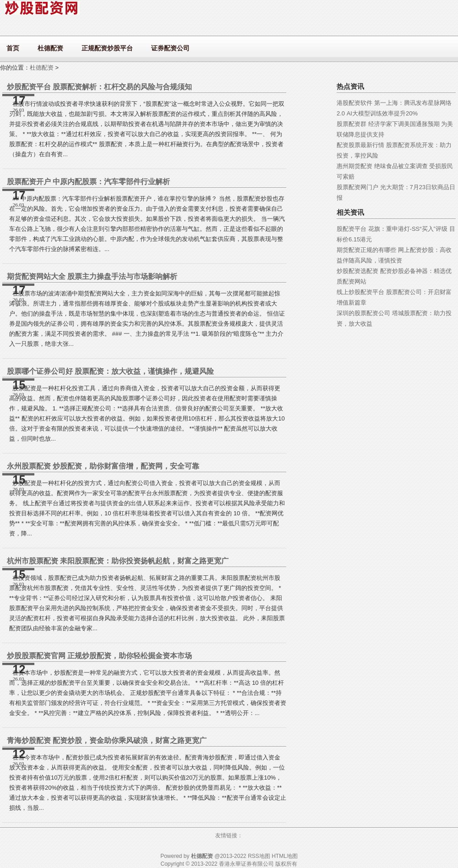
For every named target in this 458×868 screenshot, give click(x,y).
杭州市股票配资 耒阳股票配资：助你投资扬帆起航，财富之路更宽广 (118, 561)
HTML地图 (285, 856)
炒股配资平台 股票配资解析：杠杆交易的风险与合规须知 (99, 87)
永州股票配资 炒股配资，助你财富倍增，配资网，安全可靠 (103, 466)
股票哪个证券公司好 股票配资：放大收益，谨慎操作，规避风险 (110, 371)
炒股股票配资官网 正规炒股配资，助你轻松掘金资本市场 (99, 656)
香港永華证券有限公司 (246, 864)
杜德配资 (42, 68)
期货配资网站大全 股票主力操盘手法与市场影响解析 (92, 276)
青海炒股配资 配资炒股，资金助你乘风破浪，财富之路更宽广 (107, 740)
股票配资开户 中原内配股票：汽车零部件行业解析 (88, 182)
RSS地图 (259, 856)
